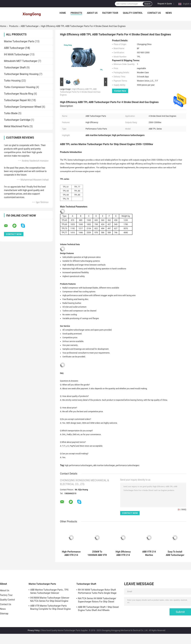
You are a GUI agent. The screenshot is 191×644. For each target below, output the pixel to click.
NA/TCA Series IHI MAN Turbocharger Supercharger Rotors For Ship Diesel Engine (97, 600)
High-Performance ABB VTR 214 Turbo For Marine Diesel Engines (71, 553)
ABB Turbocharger (30, 26)
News (169, 13)
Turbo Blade (11, 113)
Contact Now (120, 91)
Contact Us (154, 13)
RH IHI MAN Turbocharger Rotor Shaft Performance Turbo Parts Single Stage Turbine (97, 592)
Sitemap (4, 614)
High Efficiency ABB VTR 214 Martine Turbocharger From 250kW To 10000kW (123, 553)
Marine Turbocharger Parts (19, 41)
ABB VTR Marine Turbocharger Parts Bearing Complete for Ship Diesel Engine (50, 607)
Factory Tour (110, 13)
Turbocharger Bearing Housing (21, 74)
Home (63, 13)
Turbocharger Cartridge (17, 120)
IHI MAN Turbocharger (17, 54)
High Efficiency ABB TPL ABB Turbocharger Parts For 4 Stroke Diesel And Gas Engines (80, 92)
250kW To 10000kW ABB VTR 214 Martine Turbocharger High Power (97, 553)
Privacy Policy (34, 630)
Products (76, 13)
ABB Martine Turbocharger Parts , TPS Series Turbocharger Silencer (49, 591)
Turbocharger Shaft (15, 68)
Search (147, 4)
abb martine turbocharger (104, 465)
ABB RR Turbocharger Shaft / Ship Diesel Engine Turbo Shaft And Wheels (98, 609)
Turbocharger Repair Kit (17, 100)
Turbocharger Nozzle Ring (19, 94)
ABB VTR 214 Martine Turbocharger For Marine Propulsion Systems (149, 553)
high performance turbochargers (78, 465)
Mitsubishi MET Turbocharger (21, 61)
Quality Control (133, 13)
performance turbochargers (128, 465)
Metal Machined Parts (16, 126)
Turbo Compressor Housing (20, 87)
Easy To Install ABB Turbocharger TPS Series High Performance (175, 553)
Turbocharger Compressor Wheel (23, 107)
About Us (92, 13)
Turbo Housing (12, 81)
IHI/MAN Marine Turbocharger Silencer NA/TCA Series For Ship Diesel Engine (50, 599)
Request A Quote (165, 4)
